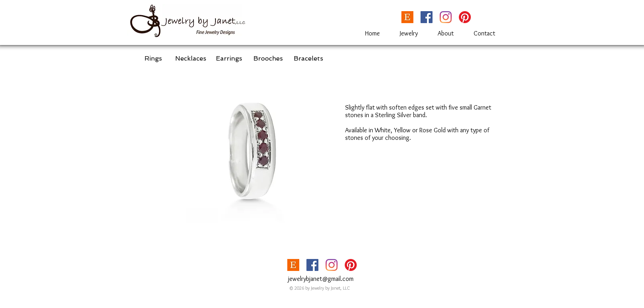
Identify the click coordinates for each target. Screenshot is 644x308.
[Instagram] (446, 17)
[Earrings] (229, 59)
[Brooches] (268, 59)
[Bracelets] (308, 59)
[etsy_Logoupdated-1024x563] (407, 17)
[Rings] (153, 59)
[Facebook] (427, 17)
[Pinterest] (465, 17)
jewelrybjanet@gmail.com (321, 279)
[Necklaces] (191, 59)
